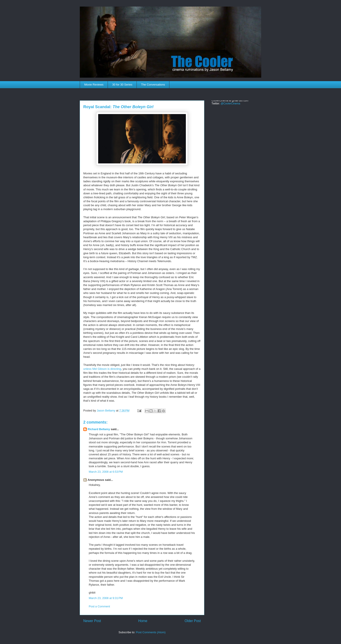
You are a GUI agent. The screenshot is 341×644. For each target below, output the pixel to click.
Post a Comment (99, 606)
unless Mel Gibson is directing (102, 369)
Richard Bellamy (99, 429)
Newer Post (92, 621)
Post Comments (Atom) (151, 632)
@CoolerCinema (230, 104)
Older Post (193, 621)
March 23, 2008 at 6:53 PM (106, 472)
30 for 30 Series (122, 85)
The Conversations (153, 85)
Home (143, 621)
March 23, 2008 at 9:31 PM (106, 598)
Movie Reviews (94, 85)
